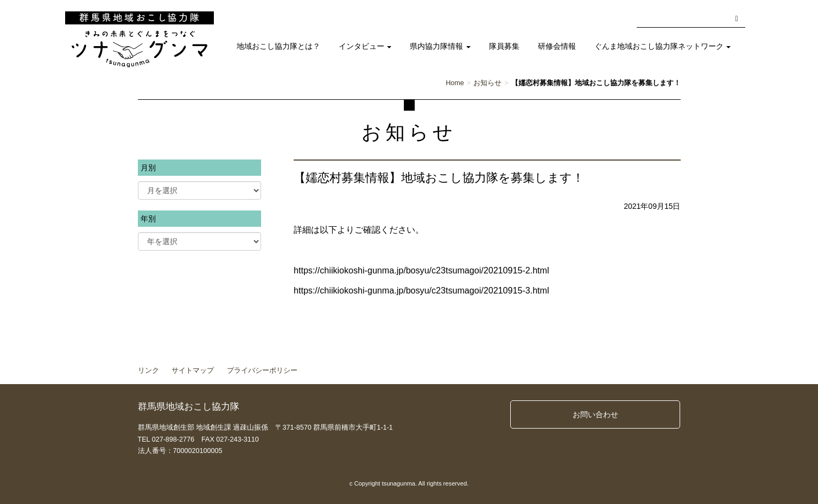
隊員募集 (504, 46)
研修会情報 (557, 46)
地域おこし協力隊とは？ (278, 46)
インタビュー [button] (365, 46)
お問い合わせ (595, 414)
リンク (148, 371)
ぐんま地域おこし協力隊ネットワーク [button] (663, 46)
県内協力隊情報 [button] (440, 46)
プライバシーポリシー (262, 371)
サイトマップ (193, 371)
